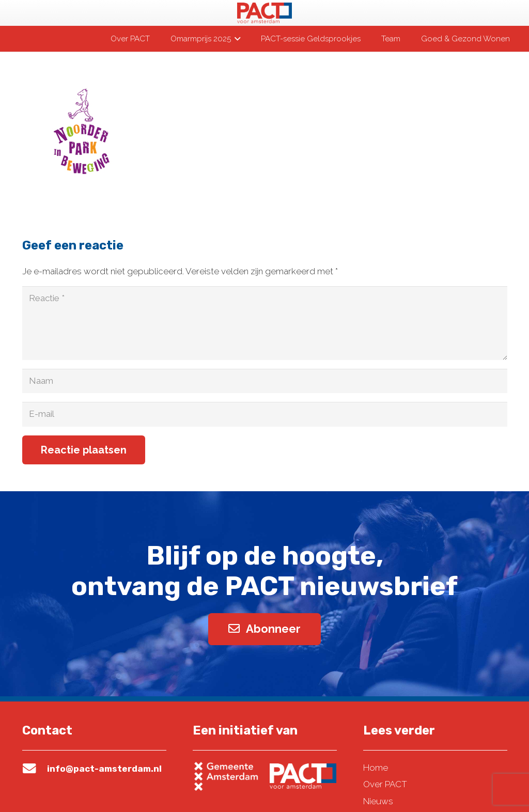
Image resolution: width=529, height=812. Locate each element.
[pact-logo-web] (264, 13)
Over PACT (385, 784)
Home (376, 768)
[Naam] (265, 381)
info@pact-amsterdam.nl (104, 769)
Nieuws (378, 801)
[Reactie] (265, 323)
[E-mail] (265, 414)
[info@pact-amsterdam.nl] (35, 769)
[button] (236, 39)
